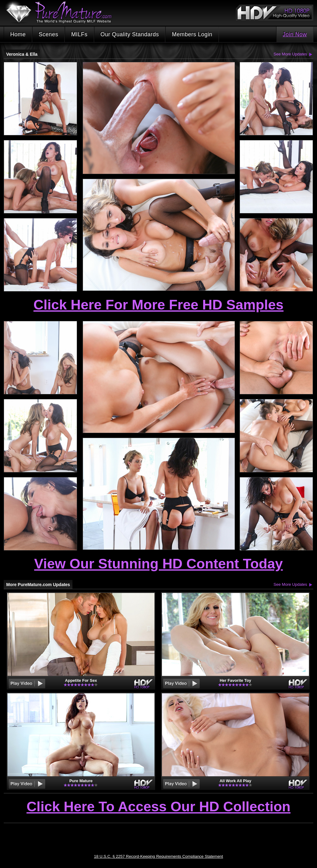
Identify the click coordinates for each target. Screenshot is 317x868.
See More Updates (290, 54)
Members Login (192, 34)
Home (18, 34)
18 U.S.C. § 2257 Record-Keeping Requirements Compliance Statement (159, 856)
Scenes (48, 34)
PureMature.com (62, 12)
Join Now (295, 34)
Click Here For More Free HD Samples (158, 305)
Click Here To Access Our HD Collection (159, 807)
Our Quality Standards (130, 34)
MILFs (79, 34)
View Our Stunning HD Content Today (158, 564)
